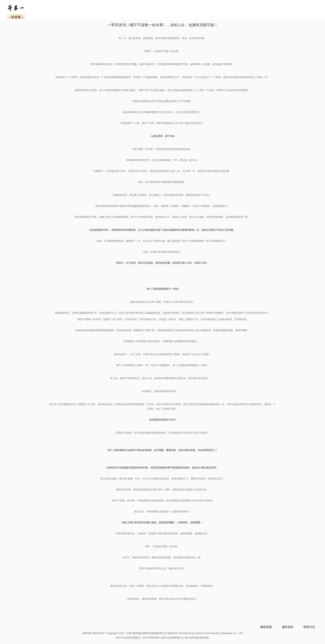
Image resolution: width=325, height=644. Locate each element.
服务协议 (288, 627)
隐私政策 (266, 627)
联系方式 (309, 627)
